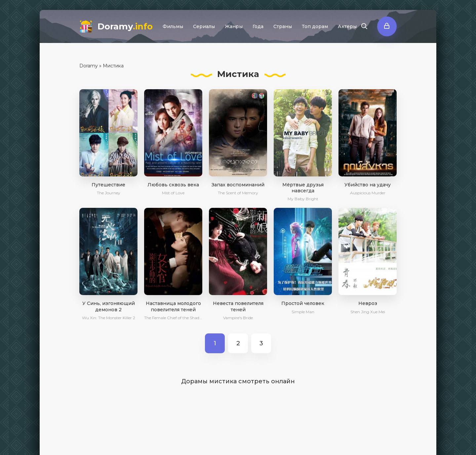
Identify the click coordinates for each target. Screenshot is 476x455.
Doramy (125, 26)
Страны (283, 26)
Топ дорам (315, 26)
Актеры (347, 26)
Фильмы (173, 26)
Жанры (234, 26)
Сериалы (204, 26)
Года (258, 26)
